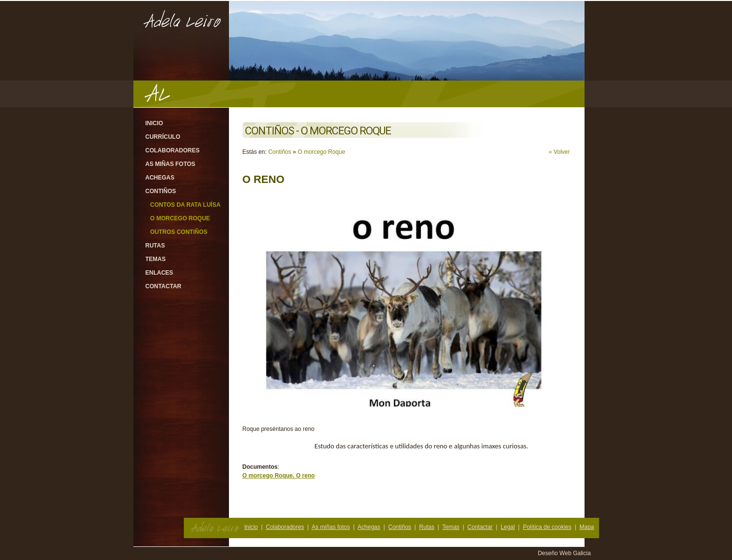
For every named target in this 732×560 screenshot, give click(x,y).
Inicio (155, 123)
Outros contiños (179, 232)
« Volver (559, 152)
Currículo (163, 137)
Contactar (163, 286)
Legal (508, 527)
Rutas (155, 246)
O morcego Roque (180, 218)
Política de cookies (547, 527)
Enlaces (159, 273)
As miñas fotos (171, 164)
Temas (156, 259)
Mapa (586, 527)
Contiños (161, 191)
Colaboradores (173, 150)
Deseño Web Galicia (565, 553)
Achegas (160, 178)
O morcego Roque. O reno (279, 476)
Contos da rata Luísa (186, 205)
